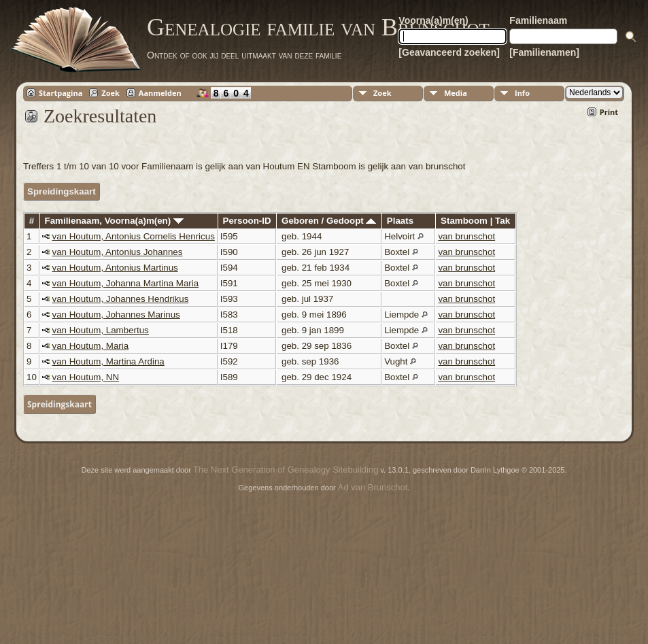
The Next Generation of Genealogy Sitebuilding (286, 470)
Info (522, 93)
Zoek (110, 93)
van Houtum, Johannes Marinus (116, 315)
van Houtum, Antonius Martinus (115, 268)
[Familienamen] (544, 52)
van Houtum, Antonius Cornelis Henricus (134, 236)
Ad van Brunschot (373, 487)
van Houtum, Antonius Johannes (118, 252)
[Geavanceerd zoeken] (449, 52)
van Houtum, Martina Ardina (108, 361)
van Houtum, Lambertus (101, 330)
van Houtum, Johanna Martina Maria (126, 283)
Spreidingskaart (62, 191)
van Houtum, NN (86, 377)
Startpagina (61, 93)
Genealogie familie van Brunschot (318, 27)
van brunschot (466, 236)
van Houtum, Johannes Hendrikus (121, 299)
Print (609, 112)
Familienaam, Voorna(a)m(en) (114, 221)
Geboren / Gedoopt (329, 221)
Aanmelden (160, 93)
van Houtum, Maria (91, 346)
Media (456, 93)
